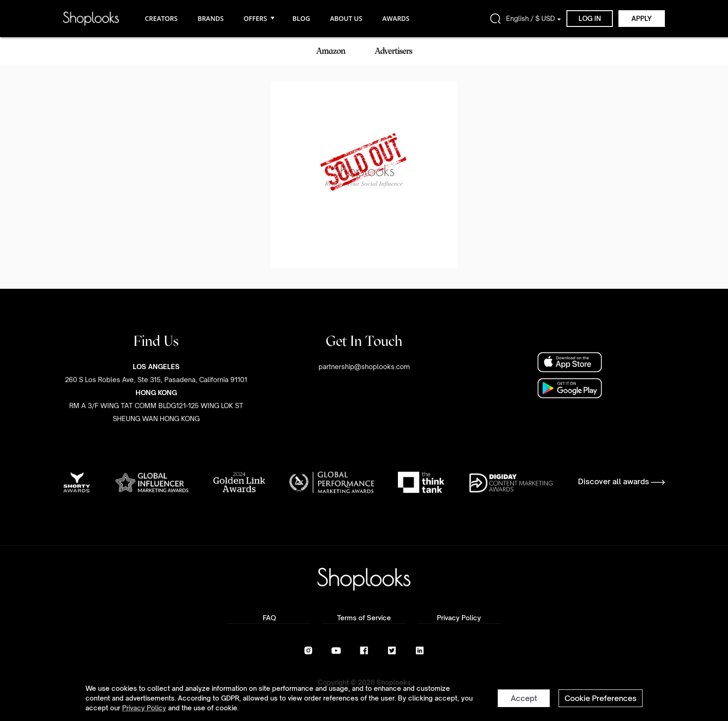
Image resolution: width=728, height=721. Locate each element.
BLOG (301, 18)
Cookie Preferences (601, 698)
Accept (524, 698)
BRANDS (210, 18)
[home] (91, 18)
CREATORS (161, 18)
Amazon (331, 51)
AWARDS (396, 18)
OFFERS (258, 18)
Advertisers (393, 51)
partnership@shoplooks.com (364, 367)
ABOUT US (346, 18)
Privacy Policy (144, 708)
